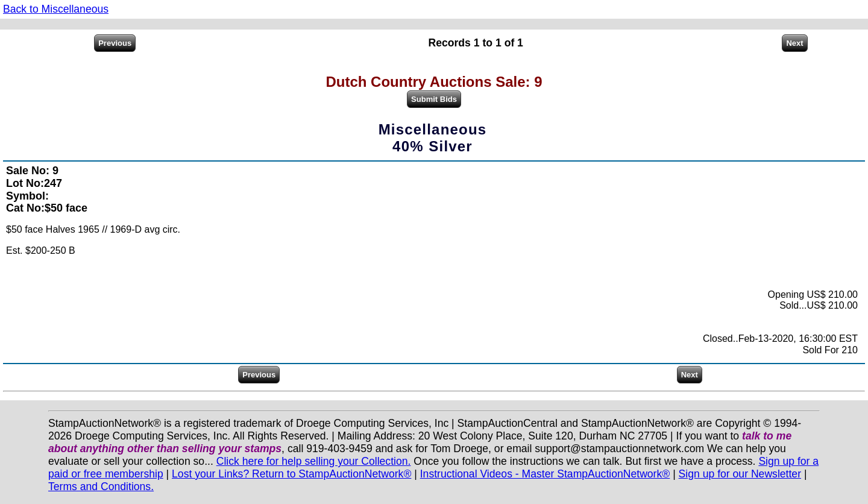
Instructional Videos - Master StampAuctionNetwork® (545, 474)
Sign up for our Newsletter (740, 474)
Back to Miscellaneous (56, 9)
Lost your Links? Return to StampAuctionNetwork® (291, 474)
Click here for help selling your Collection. (314, 461)
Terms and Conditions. (101, 487)
